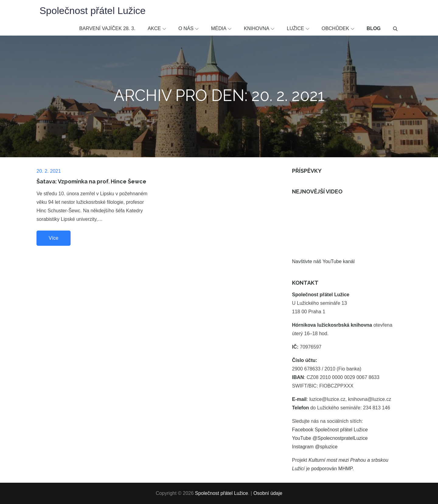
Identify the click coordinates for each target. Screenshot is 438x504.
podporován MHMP (332, 469)
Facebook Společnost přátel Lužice (330, 430)
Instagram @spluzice (315, 447)
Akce (157, 28)
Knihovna (259, 28)
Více (54, 238)
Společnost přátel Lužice (93, 11)
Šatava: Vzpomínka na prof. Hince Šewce (91, 181)
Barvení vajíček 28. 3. (107, 28)
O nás (188, 28)
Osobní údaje (268, 493)
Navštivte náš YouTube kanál (323, 261)
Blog (374, 28)
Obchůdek (338, 28)
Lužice (298, 28)
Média (221, 28)
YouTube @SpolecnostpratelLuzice (330, 438)
